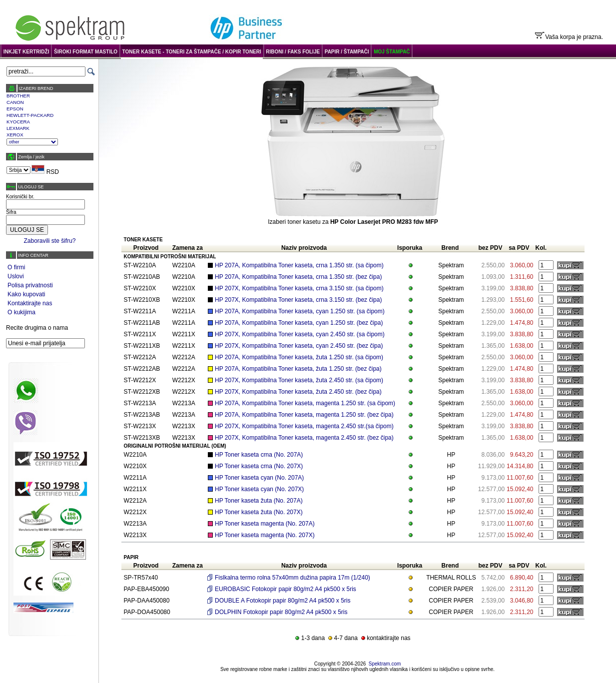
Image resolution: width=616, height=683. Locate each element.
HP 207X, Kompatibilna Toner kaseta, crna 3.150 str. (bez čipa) (298, 300)
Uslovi (16, 276)
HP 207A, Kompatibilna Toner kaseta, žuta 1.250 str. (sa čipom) (299, 357)
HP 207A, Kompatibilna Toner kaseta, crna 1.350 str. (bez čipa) (298, 277)
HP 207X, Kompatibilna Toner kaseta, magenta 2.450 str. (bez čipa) (304, 438)
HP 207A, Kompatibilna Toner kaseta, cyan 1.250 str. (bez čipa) (299, 323)
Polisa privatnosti (30, 285)
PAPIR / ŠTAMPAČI (347, 52)
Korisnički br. (20, 197)
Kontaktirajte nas (30, 303)
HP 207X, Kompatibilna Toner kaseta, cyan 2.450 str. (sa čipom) (300, 334)
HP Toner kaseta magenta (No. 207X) (265, 535)
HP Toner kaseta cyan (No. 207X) (259, 489)
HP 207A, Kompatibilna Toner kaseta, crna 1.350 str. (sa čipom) (299, 265)
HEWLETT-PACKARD (30, 115)
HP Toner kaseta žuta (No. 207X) (259, 512)
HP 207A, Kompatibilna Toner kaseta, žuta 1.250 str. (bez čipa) (298, 369)
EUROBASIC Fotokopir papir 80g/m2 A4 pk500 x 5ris (286, 589)
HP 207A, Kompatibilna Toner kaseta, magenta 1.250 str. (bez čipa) (304, 415)
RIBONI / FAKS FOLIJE (293, 52)
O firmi (16, 267)
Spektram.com (385, 664)
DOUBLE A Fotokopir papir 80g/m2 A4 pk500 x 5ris (283, 601)
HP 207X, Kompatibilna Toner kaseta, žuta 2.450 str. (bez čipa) (298, 392)
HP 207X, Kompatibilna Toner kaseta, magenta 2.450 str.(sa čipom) (304, 426)
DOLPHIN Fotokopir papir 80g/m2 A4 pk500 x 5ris (281, 612)
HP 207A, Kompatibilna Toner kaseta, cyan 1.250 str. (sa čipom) (300, 311)
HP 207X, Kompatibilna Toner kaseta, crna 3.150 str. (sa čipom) (299, 288)
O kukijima (21, 312)
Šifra (11, 212)
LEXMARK (18, 128)
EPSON (15, 109)
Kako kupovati (26, 294)
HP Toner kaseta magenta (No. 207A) (265, 524)
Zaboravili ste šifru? (49, 241)
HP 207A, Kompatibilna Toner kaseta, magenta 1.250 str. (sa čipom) (305, 403)
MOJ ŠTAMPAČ (392, 52)
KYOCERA (18, 122)
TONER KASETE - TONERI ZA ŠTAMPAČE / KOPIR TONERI (192, 52)
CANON (15, 102)
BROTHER (18, 96)
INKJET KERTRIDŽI (26, 52)
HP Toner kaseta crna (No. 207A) (259, 455)
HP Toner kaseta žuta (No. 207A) (259, 501)
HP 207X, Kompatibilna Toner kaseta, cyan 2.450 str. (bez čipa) (299, 346)
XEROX (15, 135)
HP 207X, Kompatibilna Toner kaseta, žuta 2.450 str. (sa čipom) (299, 380)
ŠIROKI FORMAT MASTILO (86, 52)
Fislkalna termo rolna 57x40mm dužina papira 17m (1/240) (293, 578)
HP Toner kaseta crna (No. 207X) (259, 466)
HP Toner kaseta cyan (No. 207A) (259, 478)
